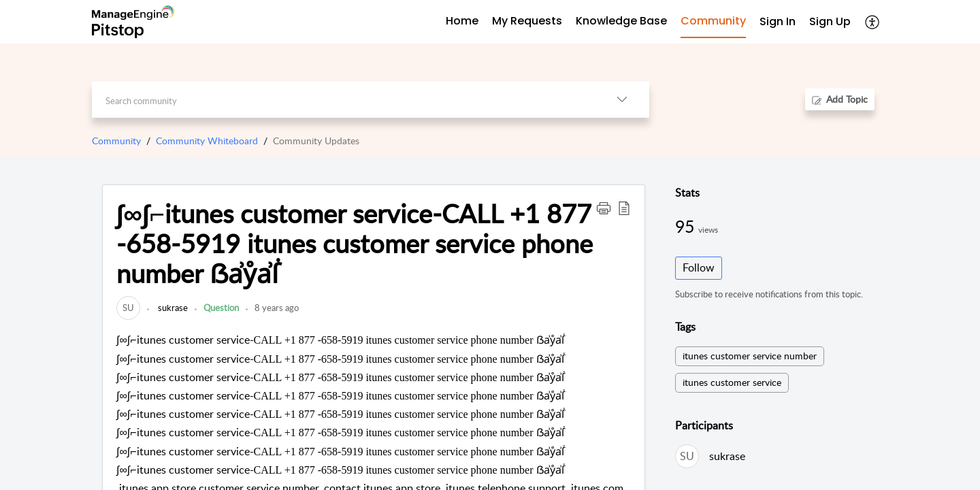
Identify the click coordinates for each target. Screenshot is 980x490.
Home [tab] (462, 21)
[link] (128, 308)
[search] (343, 100)
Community (116, 141)
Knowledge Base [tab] (621, 21)
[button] (604, 208)
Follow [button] (699, 267)
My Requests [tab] (527, 21)
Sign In (778, 21)
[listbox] (622, 100)
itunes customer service (732, 382)
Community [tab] (713, 21)
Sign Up (830, 21)
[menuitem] (778, 22)
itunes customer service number (750, 356)
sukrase (172, 308)
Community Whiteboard (207, 141)
